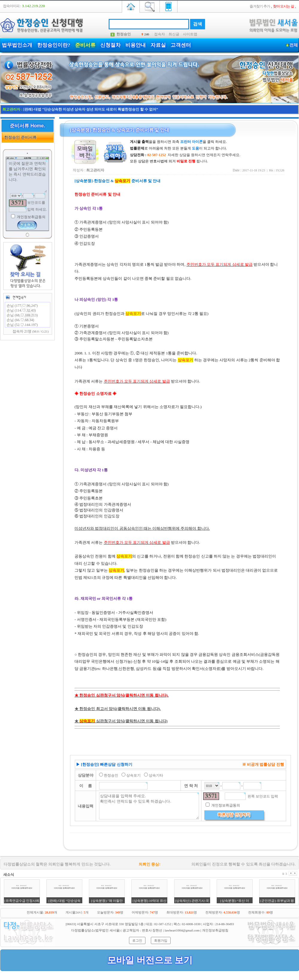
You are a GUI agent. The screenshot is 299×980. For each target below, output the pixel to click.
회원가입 (161, 940)
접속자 (160, 34)
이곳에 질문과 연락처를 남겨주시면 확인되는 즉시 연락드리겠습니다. (28, 176)
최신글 (174, 34)
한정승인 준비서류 (19, 137)
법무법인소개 (17, 45)
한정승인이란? (54, 45)
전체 (293, 45)
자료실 (158, 45)
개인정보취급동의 (31, 217)
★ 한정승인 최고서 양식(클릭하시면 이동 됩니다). (118, 709)
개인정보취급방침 (215, 930)
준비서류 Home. (27, 126)
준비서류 (85, 45)
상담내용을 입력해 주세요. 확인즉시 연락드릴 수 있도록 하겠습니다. (149, 806)
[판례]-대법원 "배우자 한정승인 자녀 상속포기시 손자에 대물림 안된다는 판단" (86, 109)
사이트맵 (190, 34)
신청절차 (110, 45)
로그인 (137, 940)
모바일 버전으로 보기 (150, 960)
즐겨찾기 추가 (260, 6)
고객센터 (181, 45)
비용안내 (136, 45)
